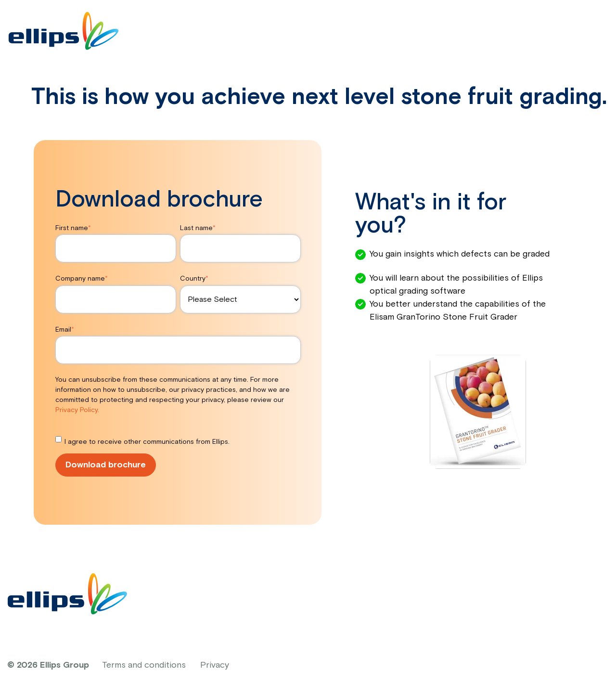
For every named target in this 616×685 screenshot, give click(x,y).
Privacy (215, 665)
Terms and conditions (144, 665)
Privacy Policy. (77, 410)
